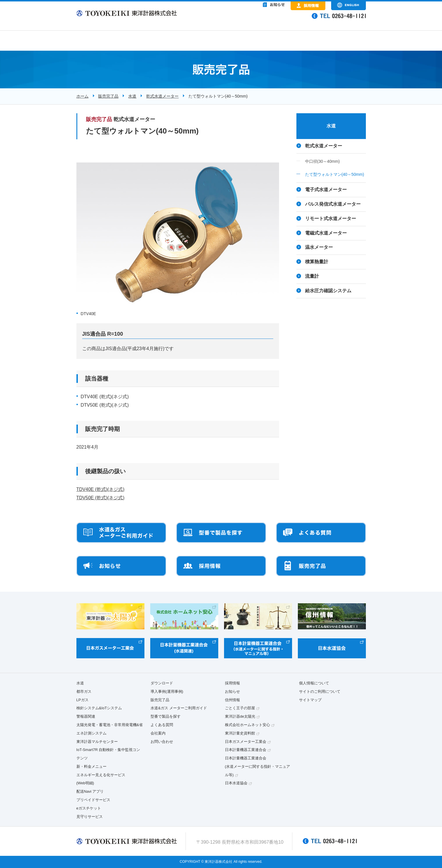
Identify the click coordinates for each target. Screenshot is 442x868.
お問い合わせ (162, 742)
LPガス (82, 700)
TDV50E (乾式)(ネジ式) (100, 498)
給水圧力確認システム (328, 291)
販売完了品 (108, 96)
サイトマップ (310, 700)
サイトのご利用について (320, 691)
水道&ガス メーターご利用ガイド (179, 708)
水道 (132, 96)
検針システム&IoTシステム (99, 708)
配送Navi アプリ (90, 791)
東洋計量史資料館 (240, 733)
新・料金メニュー (91, 766)
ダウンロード (162, 683)
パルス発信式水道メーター (333, 204)
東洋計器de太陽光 (240, 716)
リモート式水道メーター (331, 219)
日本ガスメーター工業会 (246, 742)
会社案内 (158, 733)
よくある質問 (162, 725)
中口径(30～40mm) (322, 161)
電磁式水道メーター (326, 233)
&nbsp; (250, 20)
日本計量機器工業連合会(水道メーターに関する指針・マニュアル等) (257, 766)
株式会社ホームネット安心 (247, 725)
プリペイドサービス (93, 800)
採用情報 (232, 683)
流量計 (312, 276)
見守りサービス (90, 817)
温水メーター (319, 247)
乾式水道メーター (162, 96)
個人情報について (314, 683)
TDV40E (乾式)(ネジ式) (100, 489)
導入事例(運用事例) (167, 691)
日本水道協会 (236, 783)
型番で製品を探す (166, 716)
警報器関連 (86, 716)
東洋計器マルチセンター (97, 742)
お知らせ (232, 691)
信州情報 (232, 700)
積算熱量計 (317, 262)
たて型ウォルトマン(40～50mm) (335, 174)
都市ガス (84, 691)
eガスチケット (89, 808)
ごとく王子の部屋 (240, 708)
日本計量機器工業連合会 (246, 750)
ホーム (82, 96)
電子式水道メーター (326, 190)
